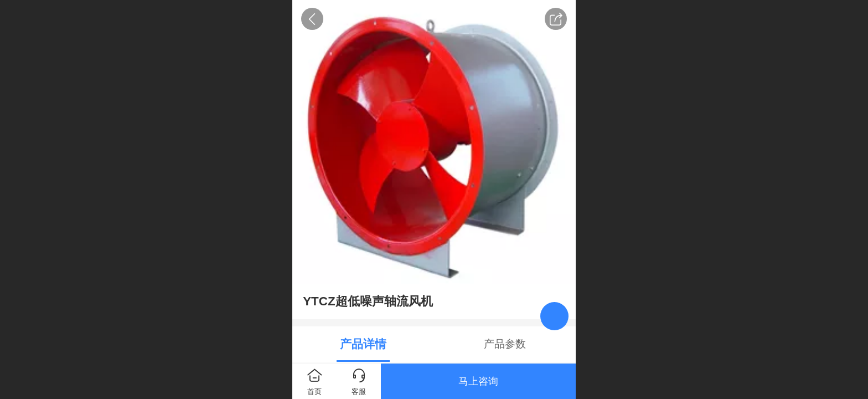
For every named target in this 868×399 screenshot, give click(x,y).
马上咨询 (478, 381)
